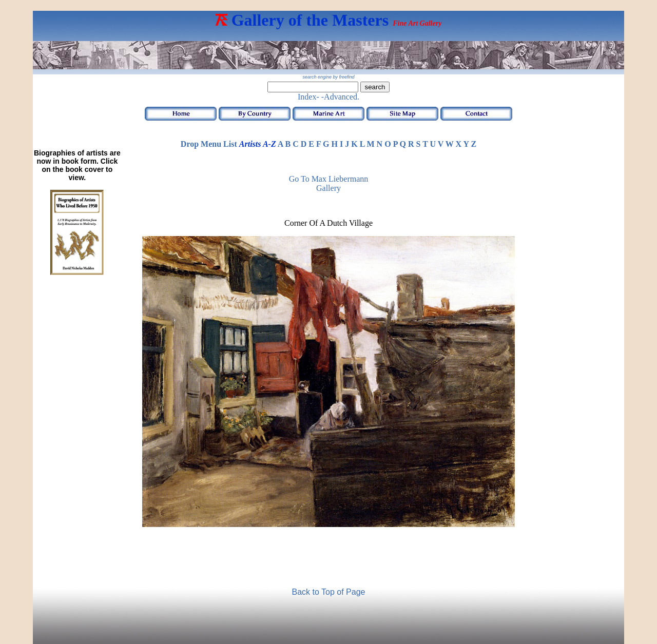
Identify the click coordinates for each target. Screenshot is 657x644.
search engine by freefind (328, 77)
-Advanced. (340, 97)
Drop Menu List (209, 144)
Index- (308, 97)
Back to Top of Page (329, 592)
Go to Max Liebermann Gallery (329, 183)
